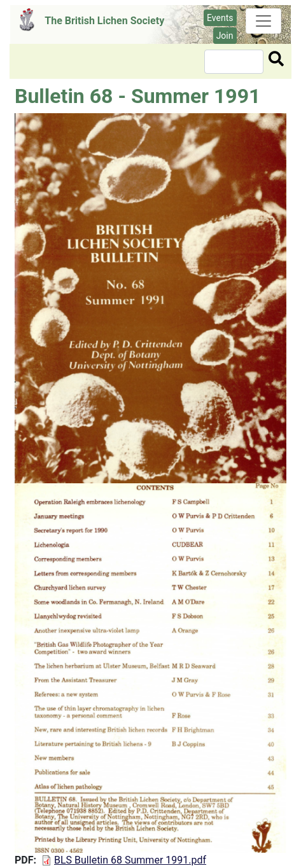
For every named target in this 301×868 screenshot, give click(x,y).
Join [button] (225, 36)
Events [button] (220, 18)
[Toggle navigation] (263, 21)
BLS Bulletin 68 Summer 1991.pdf (130, 860)
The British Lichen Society (104, 21)
